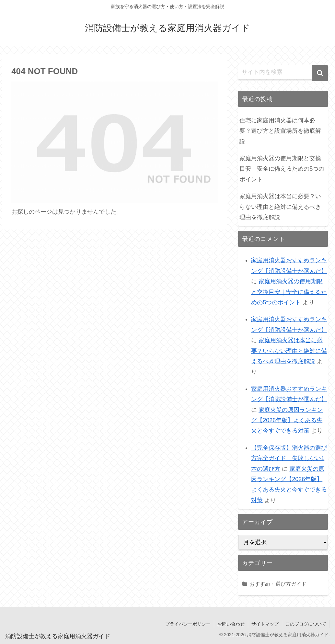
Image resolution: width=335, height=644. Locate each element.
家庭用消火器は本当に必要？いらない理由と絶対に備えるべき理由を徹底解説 (280, 207)
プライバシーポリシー (188, 624)
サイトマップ (265, 624)
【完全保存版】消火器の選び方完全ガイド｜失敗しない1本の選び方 (289, 458)
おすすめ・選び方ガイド (278, 584)
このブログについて (306, 624)
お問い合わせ (231, 624)
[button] (320, 73)
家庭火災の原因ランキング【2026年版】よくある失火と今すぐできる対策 (287, 420)
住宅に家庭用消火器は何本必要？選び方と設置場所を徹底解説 (280, 131)
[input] (283, 72)
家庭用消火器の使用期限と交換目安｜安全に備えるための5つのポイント (282, 169)
